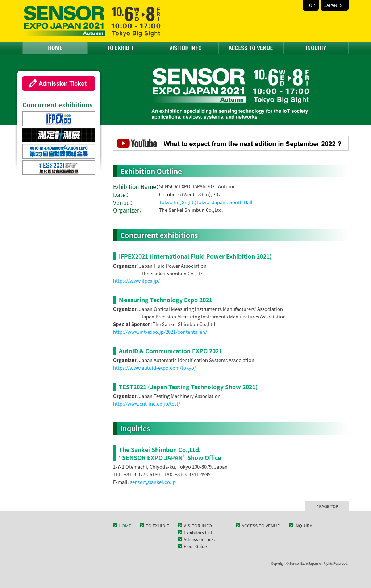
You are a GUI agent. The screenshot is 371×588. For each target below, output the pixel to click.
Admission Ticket (201, 539)
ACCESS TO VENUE (251, 48)
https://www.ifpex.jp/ (136, 281)
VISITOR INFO (185, 48)
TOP (311, 5)
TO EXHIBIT (120, 48)
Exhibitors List (198, 533)
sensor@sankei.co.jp (153, 482)
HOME (55, 48)
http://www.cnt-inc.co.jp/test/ (147, 404)
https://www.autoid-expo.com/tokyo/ (155, 368)
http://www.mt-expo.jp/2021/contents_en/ (160, 332)
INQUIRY (316, 48)
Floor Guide (195, 546)
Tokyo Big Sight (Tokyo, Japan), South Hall (206, 202)
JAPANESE (335, 5)
